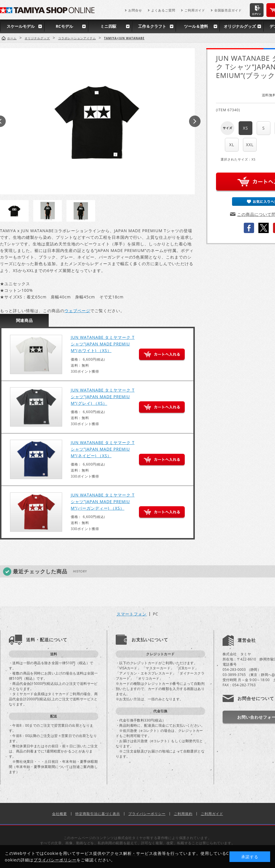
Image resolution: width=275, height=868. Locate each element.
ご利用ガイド (195, 10)
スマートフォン (132, 614)
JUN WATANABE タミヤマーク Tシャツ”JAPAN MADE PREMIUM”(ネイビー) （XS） (103, 449)
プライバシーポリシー (147, 814)
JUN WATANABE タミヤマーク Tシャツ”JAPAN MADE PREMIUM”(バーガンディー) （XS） (103, 502)
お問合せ (135, 10)
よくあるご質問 (163, 10)
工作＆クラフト (152, 26)
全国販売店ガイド (228, 10)
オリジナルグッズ (240, 26)
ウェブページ (77, 311)
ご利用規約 (183, 814)
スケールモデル (21, 26)
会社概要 (60, 814)
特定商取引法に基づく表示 (98, 814)
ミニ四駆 (108, 26)
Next (195, 121)
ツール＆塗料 (196, 26)
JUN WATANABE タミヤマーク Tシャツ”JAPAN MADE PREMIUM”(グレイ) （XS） (103, 397)
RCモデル (64, 26)
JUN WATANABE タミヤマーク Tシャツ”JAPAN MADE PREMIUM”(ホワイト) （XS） (103, 344)
